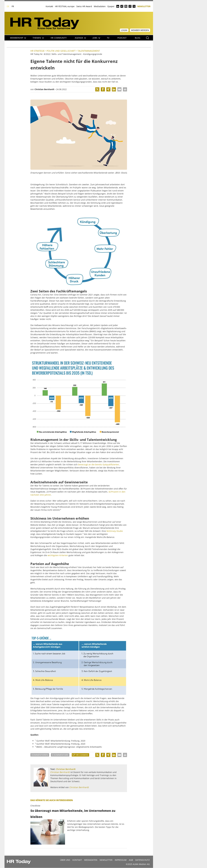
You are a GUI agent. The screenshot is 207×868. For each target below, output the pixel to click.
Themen (38, 38)
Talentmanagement (89, 51)
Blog (138, 38)
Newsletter (144, 6)
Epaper (111, 6)
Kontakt (49, 6)
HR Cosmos (82, 755)
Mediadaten (100, 6)
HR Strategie (37, 51)
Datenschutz (142, 860)
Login (124, 30)
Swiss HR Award (84, 6)
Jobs (96, 38)
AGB (131, 860)
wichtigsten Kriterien (58, 555)
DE (8, 6)
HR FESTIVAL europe (65, 6)
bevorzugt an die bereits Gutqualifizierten (99, 464)
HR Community (59, 38)
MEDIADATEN (91, 860)
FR (13, 6)
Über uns (65, 860)
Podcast (122, 38)
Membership (18, 38)
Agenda (80, 38)
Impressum (121, 860)
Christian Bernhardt (44, 89)
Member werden (140, 30)
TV (108, 38)
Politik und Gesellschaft (61, 51)
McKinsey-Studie (115, 531)
